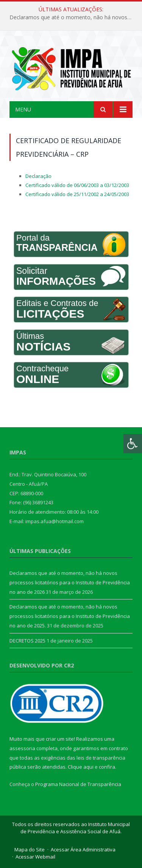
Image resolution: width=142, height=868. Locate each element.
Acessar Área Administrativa (83, 849)
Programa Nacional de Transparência (78, 784)
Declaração (38, 176)
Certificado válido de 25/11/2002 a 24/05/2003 (77, 194)
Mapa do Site (30, 849)
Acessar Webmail (35, 857)
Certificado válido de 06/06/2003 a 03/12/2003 (77, 185)
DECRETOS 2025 (27, 641)
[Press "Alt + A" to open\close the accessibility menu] (133, 444)
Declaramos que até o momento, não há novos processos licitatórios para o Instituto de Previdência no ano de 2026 (73, 17)
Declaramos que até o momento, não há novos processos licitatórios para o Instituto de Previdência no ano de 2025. (70, 616)
